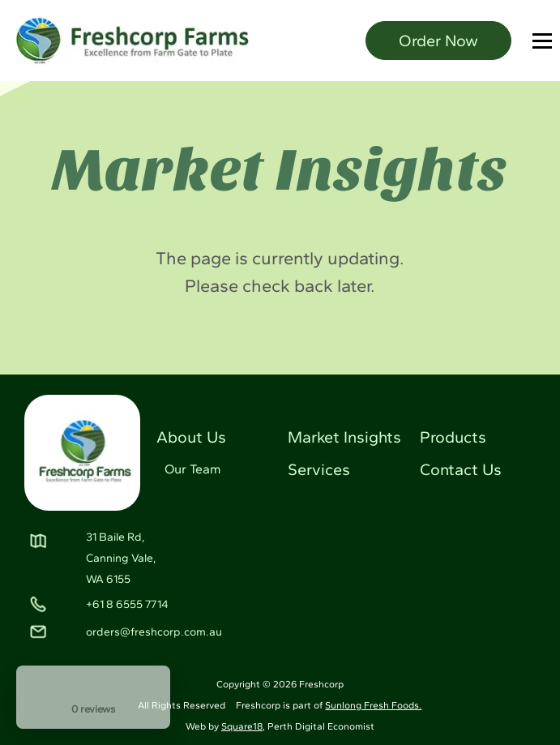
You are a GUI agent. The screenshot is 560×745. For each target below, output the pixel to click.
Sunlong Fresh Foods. (373, 705)
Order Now (438, 41)
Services (319, 469)
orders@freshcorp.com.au (154, 632)
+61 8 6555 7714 (127, 604)
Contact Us (461, 469)
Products (453, 437)
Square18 (242, 726)
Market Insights (344, 437)
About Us (191, 437)
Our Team (193, 469)
